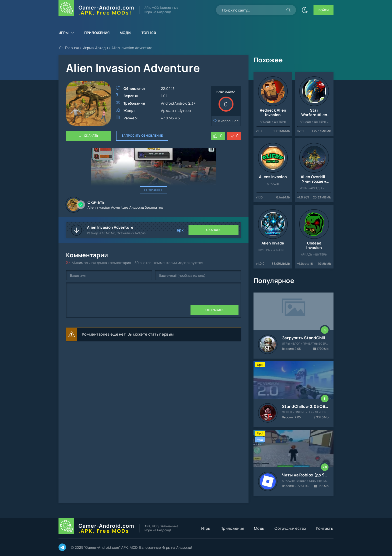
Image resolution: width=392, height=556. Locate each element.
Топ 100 (149, 33)
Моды (126, 33)
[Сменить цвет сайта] (305, 10)
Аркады (102, 48)
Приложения (97, 33)
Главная (72, 48)
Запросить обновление (142, 135)
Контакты (325, 528)
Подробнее (153, 190)
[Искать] (288, 10)
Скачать (91, 135)
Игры (63, 33)
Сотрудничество (290, 528)
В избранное (228, 121)
